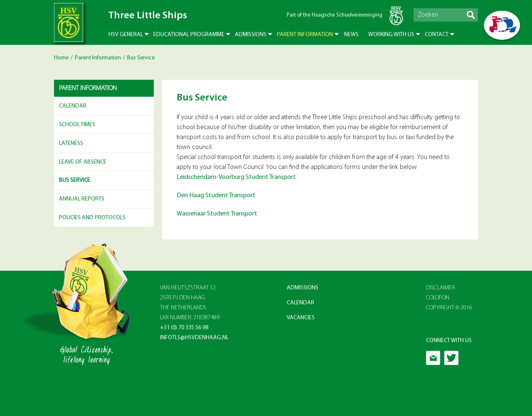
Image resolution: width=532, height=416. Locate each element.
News (351, 35)
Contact (437, 35)
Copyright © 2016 (449, 308)
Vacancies (301, 318)
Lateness (71, 143)
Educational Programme (189, 35)
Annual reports (82, 199)
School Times (77, 125)
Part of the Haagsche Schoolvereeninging (335, 15)
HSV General (126, 35)
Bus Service (75, 180)
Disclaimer (441, 288)
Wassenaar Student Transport (217, 214)
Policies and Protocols (92, 218)
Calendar (73, 106)
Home (61, 58)
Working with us (391, 35)
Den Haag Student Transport (216, 196)
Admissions (251, 35)
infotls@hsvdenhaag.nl (194, 338)
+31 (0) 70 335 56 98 (184, 328)
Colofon (438, 298)
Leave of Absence (83, 162)
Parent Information (305, 35)
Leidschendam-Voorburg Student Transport (236, 177)
